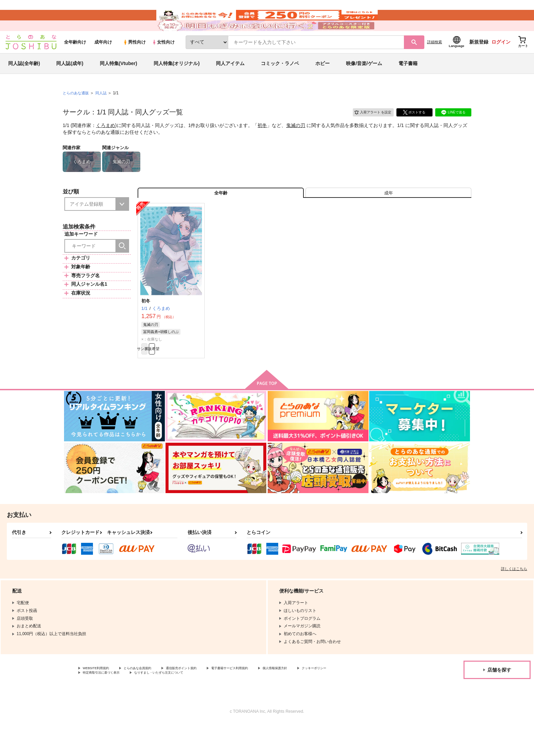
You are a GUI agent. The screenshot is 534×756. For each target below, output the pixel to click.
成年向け (103, 62)
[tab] (388, 216)
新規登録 (479, 62)
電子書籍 (408, 83)
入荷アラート (368, 131)
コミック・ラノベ (280, 83)
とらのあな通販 (77, 113)
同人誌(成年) (70, 83)
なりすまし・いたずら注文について (226, 704)
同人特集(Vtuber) (119, 83)
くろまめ (106, 145)
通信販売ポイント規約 (204, 698)
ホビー (323, 83)
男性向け (134, 62)
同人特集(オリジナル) (177, 83)
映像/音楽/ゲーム (364, 83)
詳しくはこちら (514, 598)
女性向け (163, 62)
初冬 (262, 145)
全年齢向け (75, 62)
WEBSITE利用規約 (100, 698)
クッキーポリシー (99, 704)
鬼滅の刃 (296, 145)
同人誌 (104, 113)
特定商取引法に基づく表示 (155, 704)
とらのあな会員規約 (151, 698)
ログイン (501, 62)
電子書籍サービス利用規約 (264, 698)
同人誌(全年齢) (24, 83)
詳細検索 (435, 62)
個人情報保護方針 (319, 698)
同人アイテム (230, 83)
